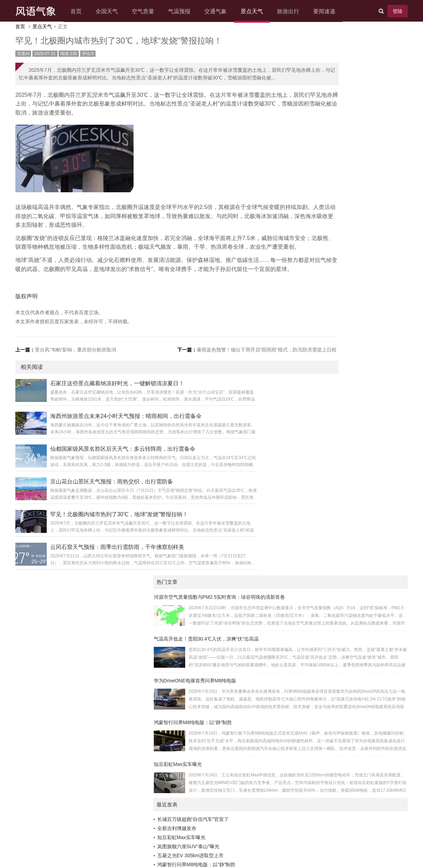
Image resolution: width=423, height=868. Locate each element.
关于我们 (155, 838)
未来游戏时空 (303, 702)
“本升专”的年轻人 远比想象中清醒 (324, 401)
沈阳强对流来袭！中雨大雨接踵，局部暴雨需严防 (342, 392)
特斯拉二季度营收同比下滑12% (322, 335)
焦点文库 (298, 638)
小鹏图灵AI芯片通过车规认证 (320, 344)
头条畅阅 (356, 738)
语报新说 (356, 729)
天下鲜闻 (356, 675)
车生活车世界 (361, 756)
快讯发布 (298, 711)
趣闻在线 (356, 711)
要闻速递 (331, 11)
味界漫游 (298, 566)
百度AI (30, 61)
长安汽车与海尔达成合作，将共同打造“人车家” (338, 326)
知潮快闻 (356, 693)
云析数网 (298, 629)
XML (273, 838)
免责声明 (204, 838)
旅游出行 (295, 11)
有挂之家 (356, 602)
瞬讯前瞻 (356, 774)
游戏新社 (298, 648)
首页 (83, 11)
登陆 (391, 11)
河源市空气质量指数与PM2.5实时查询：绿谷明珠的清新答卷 (350, 49)
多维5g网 (357, 584)
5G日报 (355, 611)
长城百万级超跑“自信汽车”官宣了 (324, 272)
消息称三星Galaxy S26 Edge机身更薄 (329, 382)
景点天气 (258, 11)
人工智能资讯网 (364, 575)
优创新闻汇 (359, 620)
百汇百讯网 (300, 620)
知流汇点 (356, 783)
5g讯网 (354, 530)
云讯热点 (356, 765)
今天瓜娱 (298, 657)
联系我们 (228, 838)
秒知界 (354, 720)
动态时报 (298, 756)
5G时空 (296, 747)
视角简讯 (298, 720)
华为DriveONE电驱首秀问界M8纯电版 (326, 133)
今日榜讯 (356, 684)
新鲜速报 (298, 611)
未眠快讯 (298, 602)
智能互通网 (300, 584)
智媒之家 (356, 666)
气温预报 (186, 11)
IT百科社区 (300, 666)
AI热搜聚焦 (359, 747)
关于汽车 (356, 593)
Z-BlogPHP (201, 849)
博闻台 (295, 738)
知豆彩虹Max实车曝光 (309, 216)
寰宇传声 (356, 638)
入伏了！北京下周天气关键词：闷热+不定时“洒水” (342, 446)
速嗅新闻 (298, 783)
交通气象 (222, 11)
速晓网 (295, 774)
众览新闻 (298, 684)
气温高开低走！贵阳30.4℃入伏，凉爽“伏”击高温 (337, 91)
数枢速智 (298, 693)
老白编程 (252, 849)
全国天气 (113, 11)
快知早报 (356, 557)
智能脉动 (356, 648)
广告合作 (180, 838)
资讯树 (354, 629)
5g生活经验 (359, 657)
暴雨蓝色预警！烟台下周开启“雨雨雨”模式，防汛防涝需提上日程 (239, 389)
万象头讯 (298, 557)
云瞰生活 (298, 548)
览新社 (295, 729)
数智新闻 (356, 539)
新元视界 (298, 675)
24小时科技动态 (364, 702)
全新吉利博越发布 (308, 281)
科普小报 (298, 575)
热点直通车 (300, 765)
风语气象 (200, 828)
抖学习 (295, 593)
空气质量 (150, 11)
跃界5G (355, 566)
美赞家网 (298, 539)
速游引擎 (356, 548)
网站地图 (253, 838)
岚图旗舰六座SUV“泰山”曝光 (319, 299)
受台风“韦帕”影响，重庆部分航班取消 (82, 389)
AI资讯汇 (298, 530)
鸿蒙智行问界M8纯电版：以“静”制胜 (324, 175)
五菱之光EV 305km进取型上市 (321, 308)
